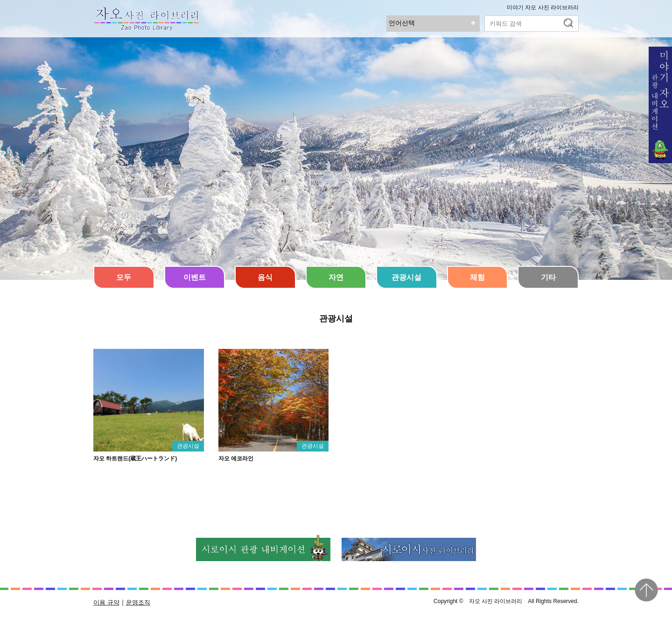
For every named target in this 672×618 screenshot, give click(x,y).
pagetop (646, 590)
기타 (548, 277)
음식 (265, 277)
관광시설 (406, 277)
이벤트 (195, 277)
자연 (336, 277)
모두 (124, 277)
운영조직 (138, 602)
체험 (477, 277)
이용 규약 (106, 602)
